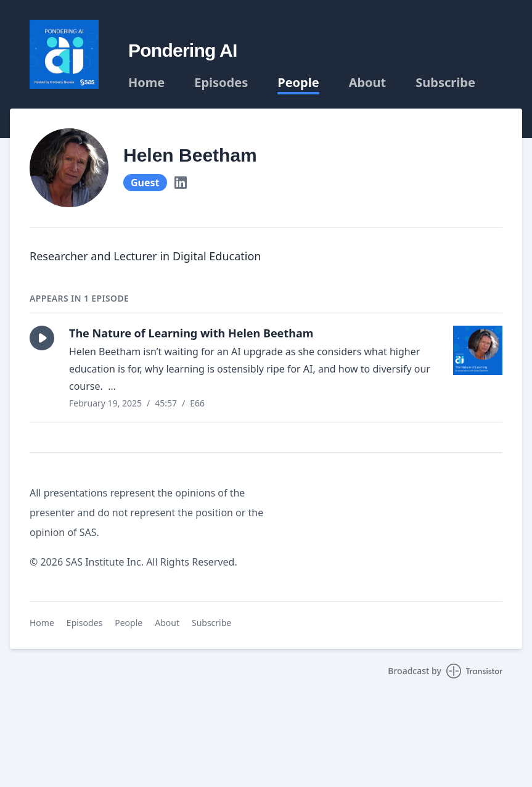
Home (146, 83)
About (368, 83)
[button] (42, 338)
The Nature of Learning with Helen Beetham (191, 333)
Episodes (221, 83)
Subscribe (445, 83)
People (298, 83)
